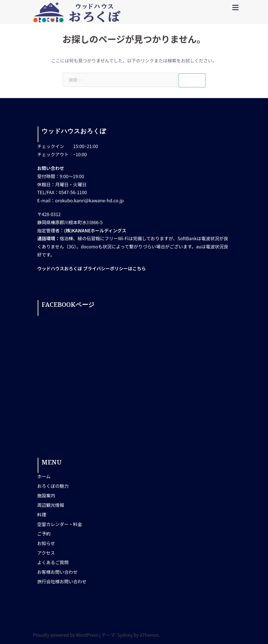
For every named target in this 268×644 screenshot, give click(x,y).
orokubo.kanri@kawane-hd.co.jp (89, 200)
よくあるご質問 (53, 562)
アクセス (46, 553)
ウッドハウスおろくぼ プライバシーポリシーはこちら (92, 268)
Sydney (125, 635)
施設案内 (46, 495)
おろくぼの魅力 (53, 486)
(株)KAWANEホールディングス (95, 230)
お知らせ (46, 543)
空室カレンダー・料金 (60, 524)
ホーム (44, 476)
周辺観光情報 (51, 505)
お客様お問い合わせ (58, 572)
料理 (42, 514)
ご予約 (44, 534)
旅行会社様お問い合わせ (62, 581)
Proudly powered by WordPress (66, 635)
